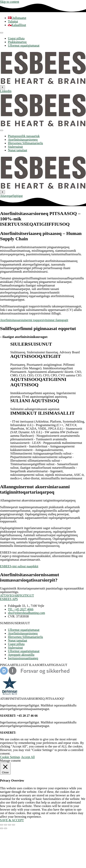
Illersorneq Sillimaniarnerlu (25, 143)
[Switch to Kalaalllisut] (17, 25)
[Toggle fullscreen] (6, 825)
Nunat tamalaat (17, 150)
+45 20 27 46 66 (27, 733)
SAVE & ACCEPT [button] (12, 820)
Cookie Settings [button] (10, 757)
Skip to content (10, 2)
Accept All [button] (28, 757)
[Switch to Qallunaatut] (17, 18)
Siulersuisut (15, 147)
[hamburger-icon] (2, 33)
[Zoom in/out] (2, 825)
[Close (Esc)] (13, 825)
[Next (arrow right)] (6, 828)
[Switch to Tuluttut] (13, 21)
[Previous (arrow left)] (2, 828)
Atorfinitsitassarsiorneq (23, 140)
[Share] (9, 825)
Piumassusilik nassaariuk (24, 136)
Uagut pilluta (16, 38)
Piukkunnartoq (17, 42)
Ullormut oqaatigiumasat (24, 45)
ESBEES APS (9, 599)
